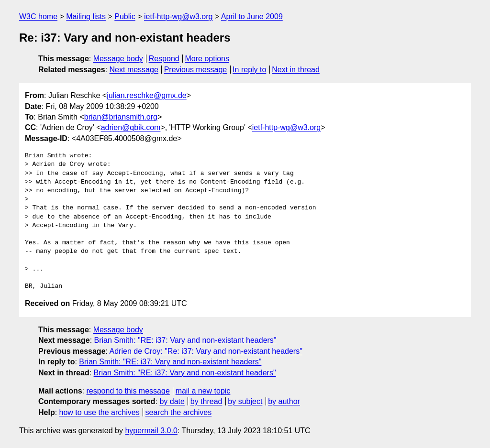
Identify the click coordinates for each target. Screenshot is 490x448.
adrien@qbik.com (131, 127)
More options (207, 59)
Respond (164, 59)
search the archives (179, 412)
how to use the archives (100, 412)
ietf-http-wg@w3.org (178, 16)
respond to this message (128, 391)
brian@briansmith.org (121, 117)
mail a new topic (203, 391)
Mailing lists (86, 16)
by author (284, 401)
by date (172, 401)
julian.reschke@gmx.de (147, 95)
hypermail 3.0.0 (151, 431)
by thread (206, 401)
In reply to (249, 70)
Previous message (196, 70)
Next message (134, 70)
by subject (245, 401)
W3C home (38, 16)
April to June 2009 (252, 16)
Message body (118, 59)
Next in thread (296, 70)
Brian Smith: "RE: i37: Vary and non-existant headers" (185, 340)
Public (125, 16)
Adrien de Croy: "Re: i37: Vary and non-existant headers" (206, 351)
